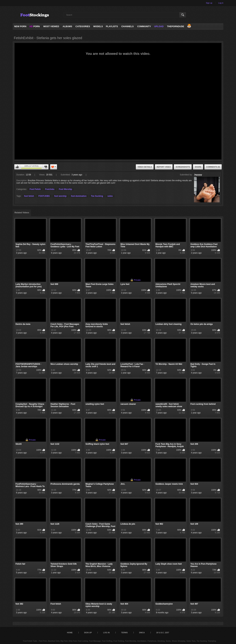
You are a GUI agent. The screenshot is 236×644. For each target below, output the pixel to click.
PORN (35, 26)
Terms (124, 633)
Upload (159, 26)
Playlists (112, 26)
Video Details (145, 167)
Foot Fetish (35, 189)
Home (70, 633)
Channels (127, 26)
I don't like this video (46, 167)
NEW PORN (20, 26)
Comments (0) (213, 167)
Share (198, 167)
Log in (221, 3)
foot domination (79, 196)
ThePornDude (176, 26)
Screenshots (183, 167)
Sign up (209, 3)
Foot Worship (65, 189)
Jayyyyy (198, 175)
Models (98, 26)
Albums (67, 26)
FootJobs (50, 189)
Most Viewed (51, 26)
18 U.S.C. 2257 (163, 633)
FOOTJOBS (44, 196)
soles (110, 196)
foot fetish (29, 196)
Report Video (164, 167)
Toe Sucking (97, 196)
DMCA (142, 633)
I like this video (17, 167)
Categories (83, 26)
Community (144, 26)
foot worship (60, 196)
